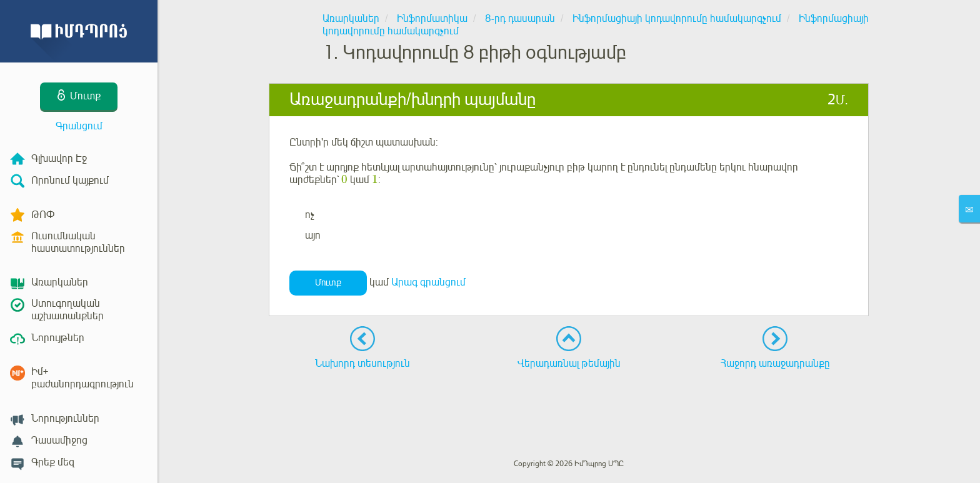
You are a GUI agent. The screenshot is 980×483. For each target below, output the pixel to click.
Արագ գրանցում (428, 282)
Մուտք (328, 283)
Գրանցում (79, 126)
